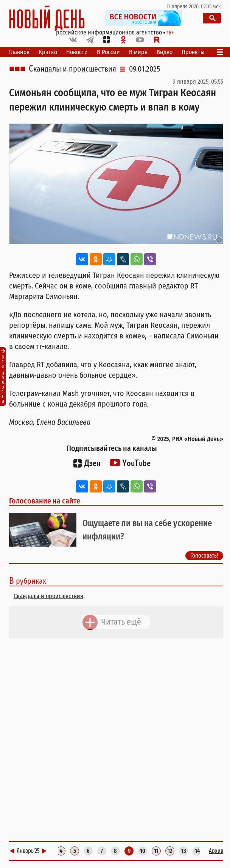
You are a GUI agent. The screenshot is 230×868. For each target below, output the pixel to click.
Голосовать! (204, 556)
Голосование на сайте (45, 501)
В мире (138, 52)
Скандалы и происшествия (72, 69)
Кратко (48, 52)
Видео (165, 52)
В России (108, 52)
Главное (19, 52)
